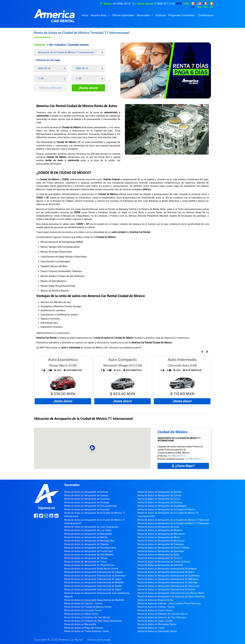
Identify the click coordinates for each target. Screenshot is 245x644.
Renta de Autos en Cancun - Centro (83, 603)
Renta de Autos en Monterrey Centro (157, 624)
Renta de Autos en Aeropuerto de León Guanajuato (91, 527)
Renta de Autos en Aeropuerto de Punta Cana (88, 551)
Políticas (161, 15)
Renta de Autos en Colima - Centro (156, 607)
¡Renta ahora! (88, 88)
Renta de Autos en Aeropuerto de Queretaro (161, 551)
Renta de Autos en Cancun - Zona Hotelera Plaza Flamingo (169, 603)
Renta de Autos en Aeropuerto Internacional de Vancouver (169, 586)
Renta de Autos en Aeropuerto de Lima (158, 527)
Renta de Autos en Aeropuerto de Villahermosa (89, 565)
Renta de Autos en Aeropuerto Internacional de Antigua (167, 569)
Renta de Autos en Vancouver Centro (157, 631)
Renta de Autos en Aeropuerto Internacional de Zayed (93, 589)
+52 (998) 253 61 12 (123, 4)
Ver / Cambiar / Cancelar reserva (68, 45)
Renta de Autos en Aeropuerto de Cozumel (87, 499)
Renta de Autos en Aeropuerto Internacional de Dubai (166, 572)
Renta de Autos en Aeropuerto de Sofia (158, 555)
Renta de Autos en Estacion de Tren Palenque (162, 617)
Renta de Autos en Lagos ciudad (155, 621)
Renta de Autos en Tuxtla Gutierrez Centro (87, 631)
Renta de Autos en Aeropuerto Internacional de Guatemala (169, 576)
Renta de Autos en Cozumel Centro (83, 610)
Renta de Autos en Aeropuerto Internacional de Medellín (94, 582)
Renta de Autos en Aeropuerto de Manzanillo (88, 534)
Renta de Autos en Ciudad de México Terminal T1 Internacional (82, 33)
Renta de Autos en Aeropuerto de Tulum (86, 562)
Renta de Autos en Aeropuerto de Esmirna (160, 502)
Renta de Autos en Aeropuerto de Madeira (160, 530)
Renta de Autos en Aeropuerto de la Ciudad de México (167, 509)
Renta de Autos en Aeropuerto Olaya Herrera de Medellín (94, 600)
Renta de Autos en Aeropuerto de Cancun (86, 495)
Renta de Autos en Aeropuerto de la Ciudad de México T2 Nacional (173, 523)
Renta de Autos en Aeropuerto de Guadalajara (162, 506)
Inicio (85, 15)
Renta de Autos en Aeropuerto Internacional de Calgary (94, 572)
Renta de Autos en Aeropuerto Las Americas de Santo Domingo (171, 596)
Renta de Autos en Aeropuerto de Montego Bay (89, 541)
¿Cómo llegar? (183, 466)
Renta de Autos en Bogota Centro (156, 600)
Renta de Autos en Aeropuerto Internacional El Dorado (166, 589)
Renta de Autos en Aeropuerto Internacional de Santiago (168, 582)
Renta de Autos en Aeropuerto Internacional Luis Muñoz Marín (171, 593)
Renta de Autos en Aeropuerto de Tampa (86, 558)
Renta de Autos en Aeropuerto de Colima (159, 495)
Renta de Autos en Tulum (151, 628)
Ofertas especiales (123, 15)
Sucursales (143, 15)
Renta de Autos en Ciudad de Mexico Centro (88, 607)
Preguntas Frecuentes (181, 15)
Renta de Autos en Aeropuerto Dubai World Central (91, 569)
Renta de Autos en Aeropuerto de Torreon (160, 558)
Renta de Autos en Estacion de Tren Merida (87, 617)
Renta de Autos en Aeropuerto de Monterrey (161, 541)
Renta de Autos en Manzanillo (80, 624)
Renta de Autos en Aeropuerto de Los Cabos (88, 530)
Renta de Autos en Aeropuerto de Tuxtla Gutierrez (164, 562)
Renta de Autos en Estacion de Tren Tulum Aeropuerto (93, 621)
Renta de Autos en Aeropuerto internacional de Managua (168, 579)
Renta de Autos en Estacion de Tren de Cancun (163, 614)
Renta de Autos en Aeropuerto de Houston (87, 509)
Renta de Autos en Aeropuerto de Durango (87, 502)
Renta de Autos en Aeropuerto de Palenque (161, 544)
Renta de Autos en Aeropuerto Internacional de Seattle (93, 586)
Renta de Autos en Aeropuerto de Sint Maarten (89, 555)
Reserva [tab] (40, 45)
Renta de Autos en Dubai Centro (81, 614)
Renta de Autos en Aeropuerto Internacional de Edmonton (95, 576)
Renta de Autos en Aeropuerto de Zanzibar (160, 565)
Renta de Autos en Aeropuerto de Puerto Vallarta (163, 548)
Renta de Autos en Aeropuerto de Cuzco (159, 499)
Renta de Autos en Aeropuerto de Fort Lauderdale (91, 506)
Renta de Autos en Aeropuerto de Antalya (160, 492)
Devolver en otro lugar (47, 60)
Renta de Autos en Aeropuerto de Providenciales (90, 548)
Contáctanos (206, 15)
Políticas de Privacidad (99, 640)
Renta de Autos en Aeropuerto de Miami (159, 537)
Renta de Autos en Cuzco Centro (155, 610)
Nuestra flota (99, 15)
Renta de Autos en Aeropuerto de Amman (86, 492)
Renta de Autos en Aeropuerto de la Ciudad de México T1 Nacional (173, 520)
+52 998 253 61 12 (177, 456)
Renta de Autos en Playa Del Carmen (84, 628)
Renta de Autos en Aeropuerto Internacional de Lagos (93, 579)
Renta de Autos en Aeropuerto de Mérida (86, 537)
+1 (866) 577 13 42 (164, 4)
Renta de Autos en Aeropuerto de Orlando (86, 544)
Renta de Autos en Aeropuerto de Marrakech (161, 534)
